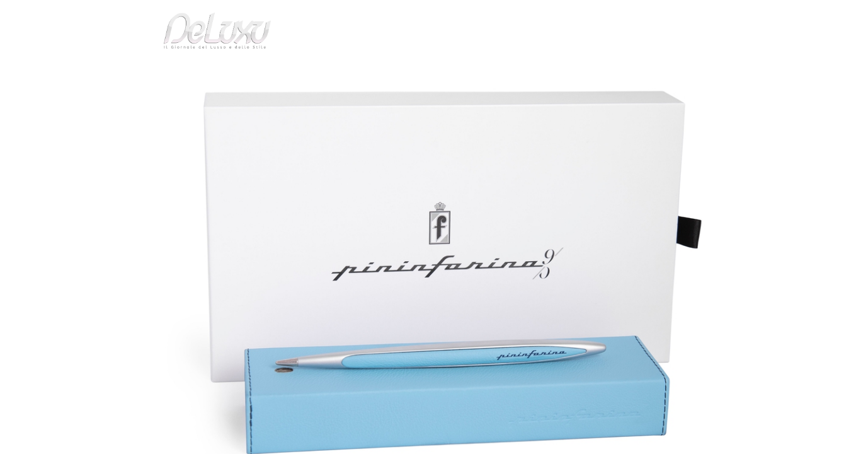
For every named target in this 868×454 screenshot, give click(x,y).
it (677, 15)
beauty (431, 72)
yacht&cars (537, 72)
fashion (487, 72)
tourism (657, 72)
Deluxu (146, 103)
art (176, 103)
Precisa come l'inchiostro (242, 103)
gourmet (711, 72)
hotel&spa (595, 72)
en (717, 15)
